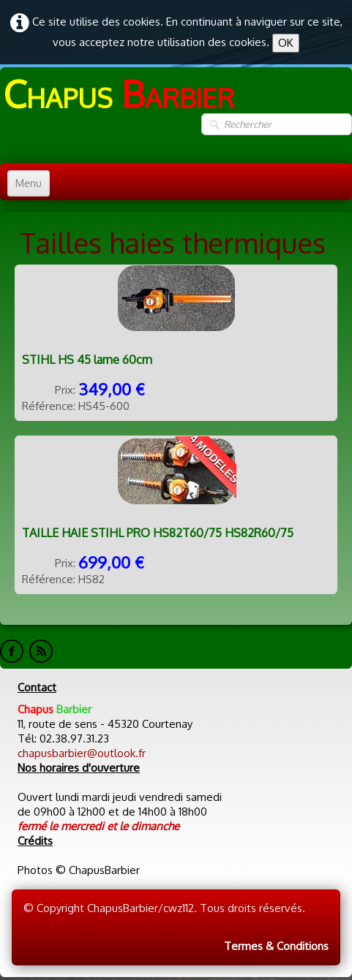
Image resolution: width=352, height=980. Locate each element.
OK (286, 43)
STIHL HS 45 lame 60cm (87, 360)
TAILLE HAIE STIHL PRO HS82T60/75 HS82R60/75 (158, 533)
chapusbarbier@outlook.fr (82, 753)
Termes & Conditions (276, 946)
